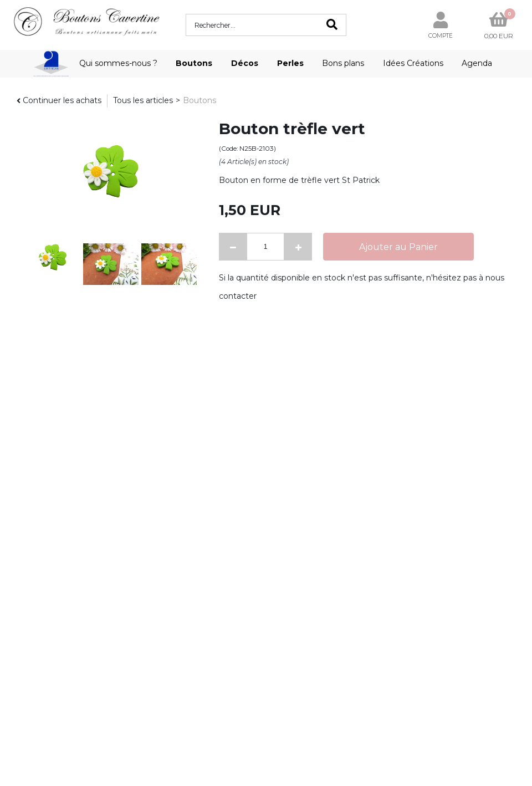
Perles (290, 63)
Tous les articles (143, 100)
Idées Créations (413, 63)
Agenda (477, 63)
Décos (245, 63)
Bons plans (343, 63)
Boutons (194, 63)
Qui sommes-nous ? (118, 63)
